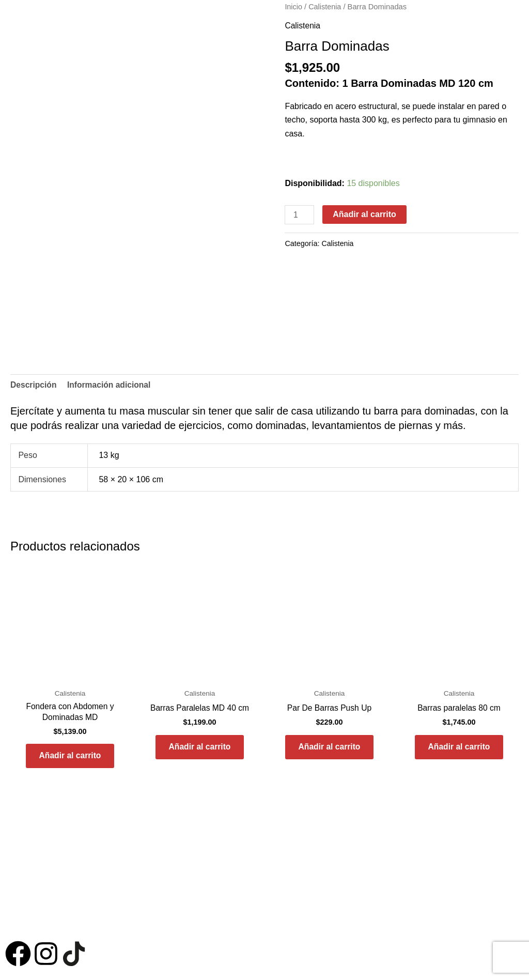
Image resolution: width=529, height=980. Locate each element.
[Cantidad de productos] (300, 215)
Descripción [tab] (34, 385)
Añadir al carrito (365, 214)
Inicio (293, 7)
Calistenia (326, 7)
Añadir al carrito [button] (70, 758)
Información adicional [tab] (111, 385)
